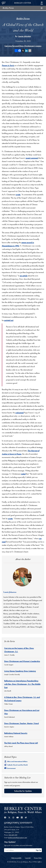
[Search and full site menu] (42, 3)
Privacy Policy (38, 858)
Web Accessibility (16, 858)
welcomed (19, 413)
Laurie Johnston (25, 36)
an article (24, 276)
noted (23, 474)
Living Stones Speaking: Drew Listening (20, 671)
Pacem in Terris (8, 65)
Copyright (28, 858)
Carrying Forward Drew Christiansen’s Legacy (23, 46)
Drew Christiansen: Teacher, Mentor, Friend (21, 723)
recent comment (32, 158)
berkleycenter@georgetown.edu (17, 838)
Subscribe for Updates (23, 791)
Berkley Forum (8, 8)
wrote (18, 195)
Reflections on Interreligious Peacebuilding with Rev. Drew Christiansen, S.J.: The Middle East (22, 684)
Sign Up (38, 850)
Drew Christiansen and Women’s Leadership (22, 661)
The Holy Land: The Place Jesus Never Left (21, 743)
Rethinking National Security (16, 733)
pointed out (9, 320)
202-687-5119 (13, 835)
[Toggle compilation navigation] (42, 8)
